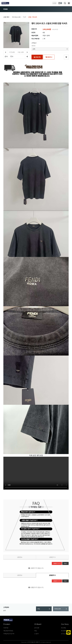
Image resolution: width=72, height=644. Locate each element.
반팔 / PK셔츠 (33, 17)
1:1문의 (36, 634)
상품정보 (20, 557)
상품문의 (52, 557)
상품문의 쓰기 (57, 581)
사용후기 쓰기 (57, 563)
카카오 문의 (61, 609)
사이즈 (33, 46)
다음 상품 (23, 52)
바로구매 (37, 57)
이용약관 (6, 628)
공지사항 (37, 628)
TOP (24, 17)
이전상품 (9, 52)
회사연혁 (64, 631)
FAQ (44, 609)
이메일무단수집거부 (9, 634)
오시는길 (64, 634)
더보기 (65, 563)
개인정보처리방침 (8, 631)
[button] (65, 3)
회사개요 (64, 628)
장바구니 (49, 57)
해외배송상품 (16, 17)
